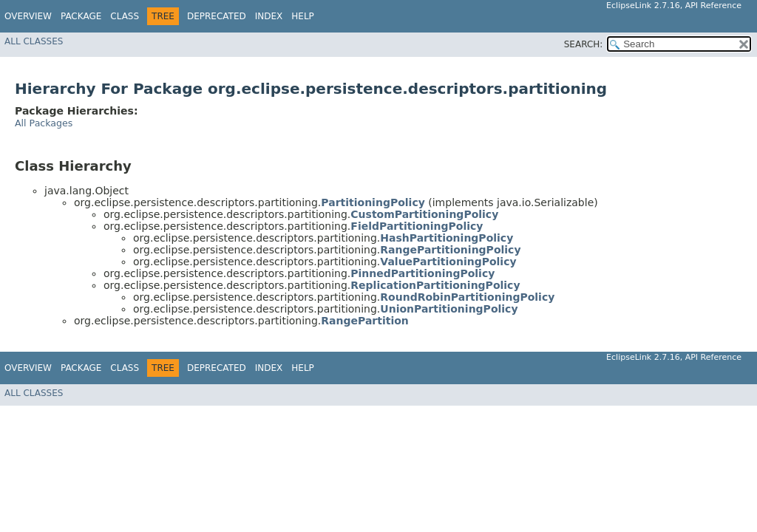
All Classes (34, 41)
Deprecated (217, 16)
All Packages (44, 123)
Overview (28, 16)
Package (81, 16)
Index (269, 16)
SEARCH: (584, 44)
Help (303, 16)
